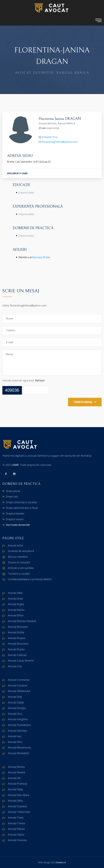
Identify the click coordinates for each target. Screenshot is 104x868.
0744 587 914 (50, 138)
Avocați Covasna (18, 685)
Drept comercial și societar (22, 502)
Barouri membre (18, 557)
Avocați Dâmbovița (19, 691)
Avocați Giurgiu (17, 708)
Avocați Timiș (16, 818)
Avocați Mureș (16, 767)
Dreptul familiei (15, 514)
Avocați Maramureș (19, 747)
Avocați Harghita (18, 719)
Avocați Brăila (16, 632)
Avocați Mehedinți (18, 753)
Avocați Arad (15, 599)
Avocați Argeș (16, 604)
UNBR (15, 465)
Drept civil (12, 497)
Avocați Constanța (19, 680)
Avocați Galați (16, 702)
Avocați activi (15, 545)
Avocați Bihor (16, 615)
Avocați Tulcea (16, 823)
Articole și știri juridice (21, 568)
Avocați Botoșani (18, 627)
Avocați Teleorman (19, 812)
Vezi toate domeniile (18, 525)
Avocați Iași (15, 736)
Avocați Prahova (17, 784)
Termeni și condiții (19, 574)
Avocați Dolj (15, 697)
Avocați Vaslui (16, 835)
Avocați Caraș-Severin (21, 661)
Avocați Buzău (16, 649)
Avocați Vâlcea (16, 829)
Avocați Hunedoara (19, 725)
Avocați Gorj (15, 714)
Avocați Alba (15, 593)
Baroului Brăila (41, 257)
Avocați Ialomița (17, 731)
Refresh (40, 380)
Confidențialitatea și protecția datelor (30, 579)
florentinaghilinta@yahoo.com (60, 142)
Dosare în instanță (19, 562)
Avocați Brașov (17, 638)
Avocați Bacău (16, 610)
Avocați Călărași (17, 655)
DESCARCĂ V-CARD (17, 174)
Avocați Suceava (17, 806)
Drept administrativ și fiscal (22, 508)
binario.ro (61, 862)
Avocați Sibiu (15, 801)
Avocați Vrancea (17, 840)
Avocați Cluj (15, 666)
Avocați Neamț (16, 772)
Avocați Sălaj (15, 789)
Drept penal (13, 491)
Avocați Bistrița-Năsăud (22, 621)
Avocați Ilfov (15, 742)
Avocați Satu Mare (19, 795)
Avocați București (18, 644)
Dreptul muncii (15, 519)
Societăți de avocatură (21, 551)
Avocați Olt (14, 778)
